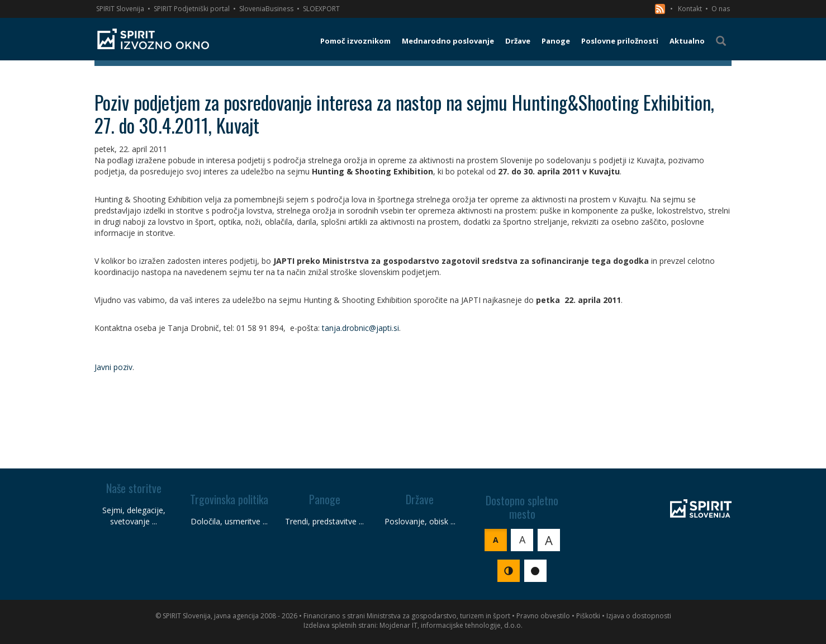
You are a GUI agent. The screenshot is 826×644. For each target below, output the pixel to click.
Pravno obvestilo (543, 616)
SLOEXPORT (321, 9)
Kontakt (690, 9)
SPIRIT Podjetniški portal (192, 9)
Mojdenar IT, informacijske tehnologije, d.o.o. (451, 625)
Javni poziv (113, 367)
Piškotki (588, 616)
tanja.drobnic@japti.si (360, 328)
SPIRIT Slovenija (120, 9)
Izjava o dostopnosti (639, 616)
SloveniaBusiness (266, 9)
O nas (721, 9)
